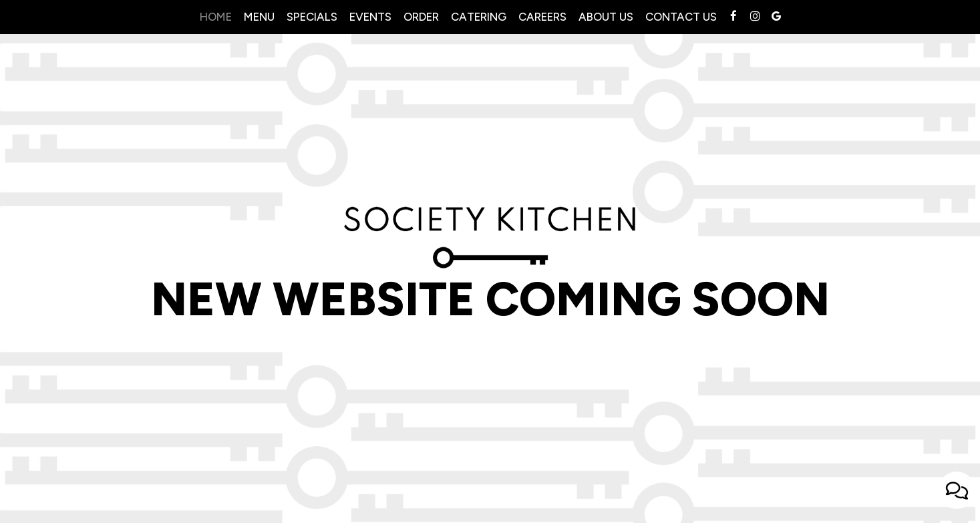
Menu (259, 17)
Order (421, 17)
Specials (312, 17)
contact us (681, 17)
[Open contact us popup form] (957, 490)
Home (216, 17)
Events (370, 17)
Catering (479, 17)
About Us (606, 17)
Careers (542, 17)
